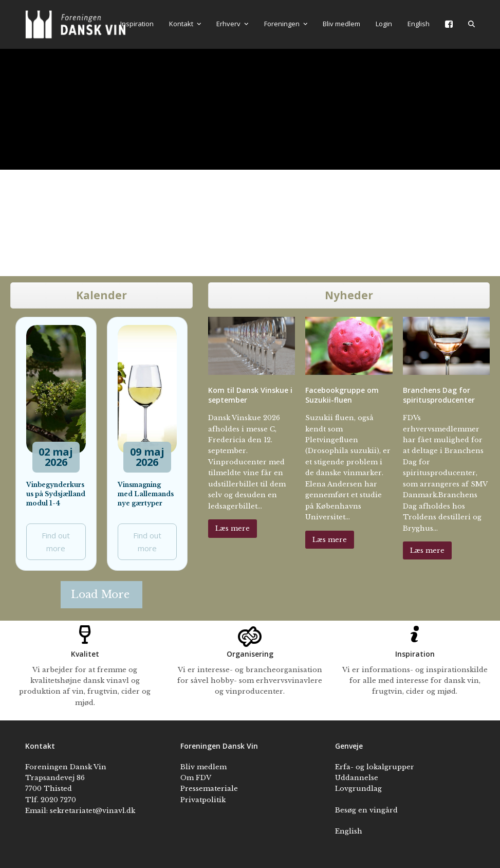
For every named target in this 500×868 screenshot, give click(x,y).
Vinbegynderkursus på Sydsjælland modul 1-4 (56, 494)
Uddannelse (357, 778)
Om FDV (196, 778)
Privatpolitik (203, 800)
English (349, 831)
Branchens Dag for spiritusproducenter (439, 395)
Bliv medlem (203, 767)
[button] (471, 24)
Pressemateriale (209, 789)
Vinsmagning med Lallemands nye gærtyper (146, 494)
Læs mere (233, 528)
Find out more (56, 542)
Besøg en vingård (366, 810)
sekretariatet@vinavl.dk (92, 811)
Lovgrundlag (358, 789)
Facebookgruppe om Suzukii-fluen (342, 395)
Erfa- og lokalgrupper (375, 767)
